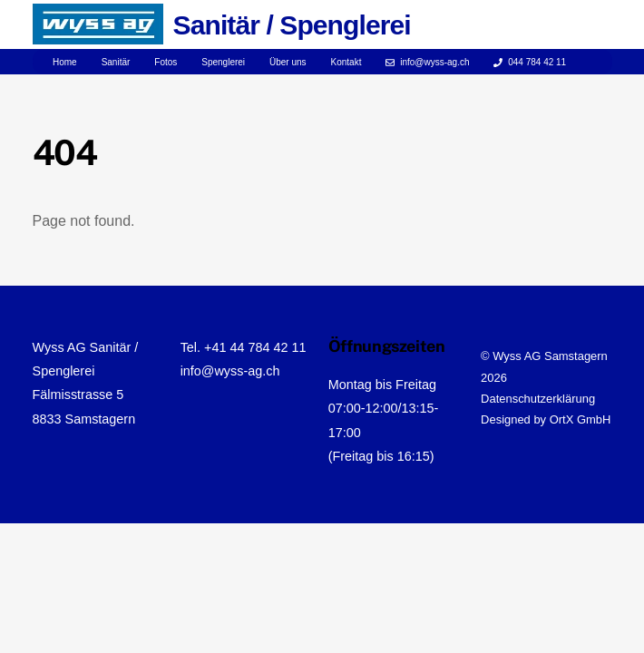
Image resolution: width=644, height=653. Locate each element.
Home (65, 62)
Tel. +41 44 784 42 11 (244, 347)
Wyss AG (59, 347)
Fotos (166, 62)
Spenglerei (223, 62)
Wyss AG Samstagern (550, 356)
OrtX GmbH (581, 419)
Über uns (288, 62)
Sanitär (116, 62)
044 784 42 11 (530, 62)
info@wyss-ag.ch (427, 62)
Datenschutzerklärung (538, 399)
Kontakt (346, 62)
